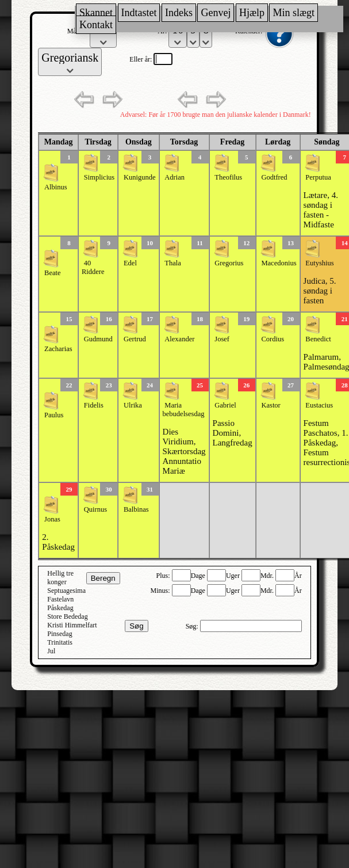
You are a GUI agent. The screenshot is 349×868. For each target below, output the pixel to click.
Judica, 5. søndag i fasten (320, 291)
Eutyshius (319, 263)
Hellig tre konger (60, 578)
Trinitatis (60, 642)
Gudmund (98, 339)
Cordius (273, 339)
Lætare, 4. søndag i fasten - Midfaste (321, 210)
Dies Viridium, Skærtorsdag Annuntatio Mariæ (184, 451)
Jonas (52, 519)
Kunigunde (140, 177)
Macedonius (279, 263)
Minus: (161, 591)
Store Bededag (67, 616)
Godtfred (274, 177)
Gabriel (225, 405)
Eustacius (319, 405)
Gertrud (135, 339)
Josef (222, 339)
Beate (52, 273)
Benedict (318, 339)
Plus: (164, 576)
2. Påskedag (58, 542)
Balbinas (136, 509)
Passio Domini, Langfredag (233, 433)
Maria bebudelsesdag (184, 410)
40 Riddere (93, 267)
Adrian (175, 177)
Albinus (56, 187)
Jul (51, 651)
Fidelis (94, 405)
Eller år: (141, 59)
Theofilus (228, 177)
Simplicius (99, 177)
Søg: (193, 626)
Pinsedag (60, 634)
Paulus (54, 415)
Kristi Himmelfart (72, 625)
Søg (136, 626)
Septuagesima (66, 591)
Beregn (103, 578)
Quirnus (95, 509)
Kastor (271, 405)
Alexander (179, 339)
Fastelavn (60, 599)
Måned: (79, 31)
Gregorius (229, 263)
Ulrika (133, 405)
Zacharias (58, 349)
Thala (172, 263)
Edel (130, 263)
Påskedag (60, 608)
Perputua (318, 177)
